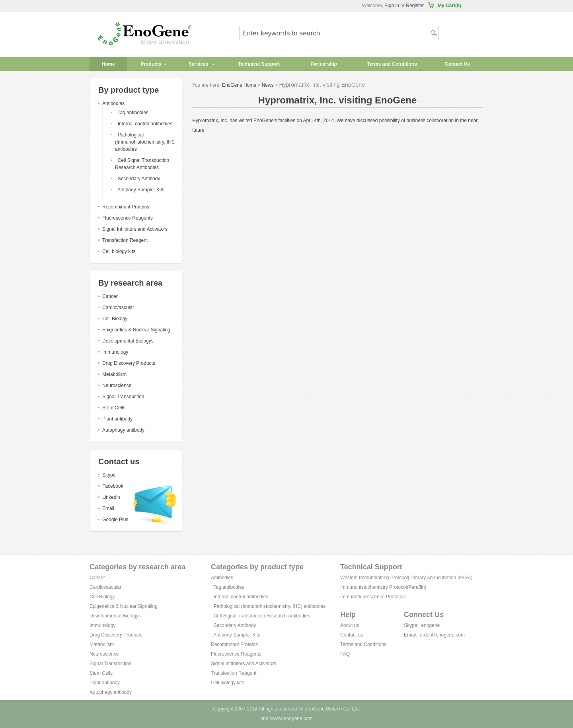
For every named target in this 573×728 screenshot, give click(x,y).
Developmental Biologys (128, 341)
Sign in (392, 6)
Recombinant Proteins (126, 207)
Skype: (411, 625)
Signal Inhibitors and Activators (135, 229)
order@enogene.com (442, 635)
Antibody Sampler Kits (141, 190)
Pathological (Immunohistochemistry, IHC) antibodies (146, 142)
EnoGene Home (239, 85)
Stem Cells (114, 408)
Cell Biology (115, 319)
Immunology (115, 352)
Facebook (113, 486)
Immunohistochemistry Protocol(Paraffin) (383, 587)
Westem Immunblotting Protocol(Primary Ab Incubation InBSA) (406, 578)
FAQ (345, 654)
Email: (410, 635)
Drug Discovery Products (129, 363)
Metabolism (114, 374)
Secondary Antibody (139, 179)
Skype (109, 475)
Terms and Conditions (392, 64)
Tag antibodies (133, 113)
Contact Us (457, 64)
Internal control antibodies (145, 124)
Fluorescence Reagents (128, 218)
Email (108, 508)
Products (151, 64)
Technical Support (259, 64)
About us (350, 625)
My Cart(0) (449, 6)
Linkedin (111, 497)
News (268, 85)
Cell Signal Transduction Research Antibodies (262, 616)
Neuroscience (117, 385)
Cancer (110, 296)
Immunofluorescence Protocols (373, 597)
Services (198, 64)
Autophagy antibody (123, 430)
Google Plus (115, 520)
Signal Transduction (123, 397)
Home (108, 64)
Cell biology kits (119, 251)
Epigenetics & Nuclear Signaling (136, 330)
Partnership (324, 64)
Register (415, 6)
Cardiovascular (118, 308)
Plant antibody (117, 419)
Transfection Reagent (125, 240)
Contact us (352, 635)
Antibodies (113, 103)
